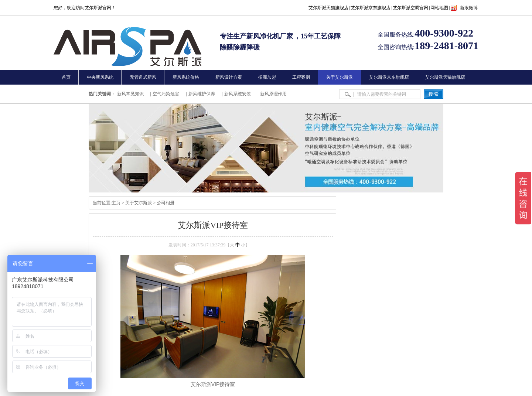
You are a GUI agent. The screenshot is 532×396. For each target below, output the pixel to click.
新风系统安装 (238, 94)
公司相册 (166, 203)
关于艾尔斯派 (139, 203)
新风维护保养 (202, 94)
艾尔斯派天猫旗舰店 (328, 8)
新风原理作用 (273, 94)
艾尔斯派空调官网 (410, 8)
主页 (116, 203)
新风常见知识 (130, 94)
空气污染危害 (166, 94)
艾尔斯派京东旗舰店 (371, 8)
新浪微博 (469, 8)
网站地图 (439, 8)
